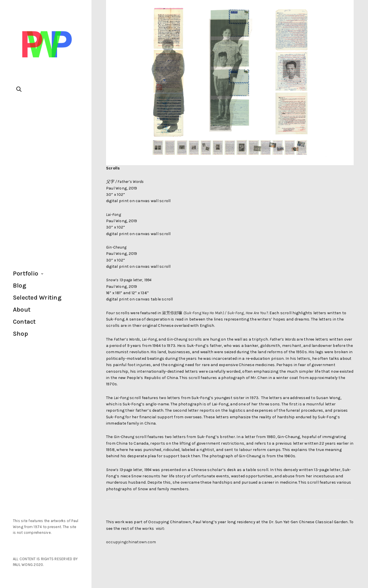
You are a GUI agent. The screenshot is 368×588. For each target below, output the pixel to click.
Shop (20, 334)
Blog (20, 286)
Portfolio (26, 274)
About (22, 310)
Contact (24, 322)
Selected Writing (37, 298)
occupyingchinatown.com (131, 542)
